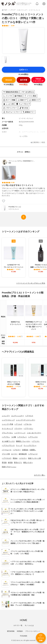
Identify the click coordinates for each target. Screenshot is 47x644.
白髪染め (25, 450)
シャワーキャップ (8, 420)
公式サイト (24, 70)
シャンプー (6, 416)
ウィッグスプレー (30, 445)
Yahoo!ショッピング (38, 80)
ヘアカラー (17, 450)
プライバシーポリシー (33, 631)
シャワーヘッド (20, 433)
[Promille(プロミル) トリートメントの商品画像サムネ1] (6, 60)
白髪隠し (33, 450)
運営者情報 (11, 631)
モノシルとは (29, 625)
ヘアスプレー (22, 437)
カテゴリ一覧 (18, 625)
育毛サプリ (18, 463)
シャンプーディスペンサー (26, 420)
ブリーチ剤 (6, 454)
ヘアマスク (29, 416)
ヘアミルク (18, 424)
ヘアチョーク (33, 454)
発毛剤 (10, 463)
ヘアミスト (36, 441)
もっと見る (23, 136)
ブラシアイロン (7, 433)
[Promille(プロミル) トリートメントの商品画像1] (23, 41)
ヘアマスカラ (7, 458)
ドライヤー (18, 429)
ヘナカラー (23, 458)
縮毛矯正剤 (23, 454)
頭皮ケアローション (9, 467)
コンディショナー (18, 416)
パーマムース (7, 450)
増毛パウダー (28, 463)
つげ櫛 (14, 437)
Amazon (9, 80)
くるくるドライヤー (34, 433)
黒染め (15, 458)
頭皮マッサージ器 (34, 458)
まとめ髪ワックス (8, 441)
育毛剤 (4, 463)
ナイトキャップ (7, 429)
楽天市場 (24, 80)
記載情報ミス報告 (38, 142)
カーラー (14, 454)
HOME (23, 620)
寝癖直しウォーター (23, 441)
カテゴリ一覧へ (40, 475)
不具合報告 (24, 636)
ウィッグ (19, 445)
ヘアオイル (28, 424)
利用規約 (20, 631)
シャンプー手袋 (7, 424)
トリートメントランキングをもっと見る (31, 283)
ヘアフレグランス (8, 445)
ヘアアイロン (28, 429)
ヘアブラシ (6, 437)
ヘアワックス (33, 437)
